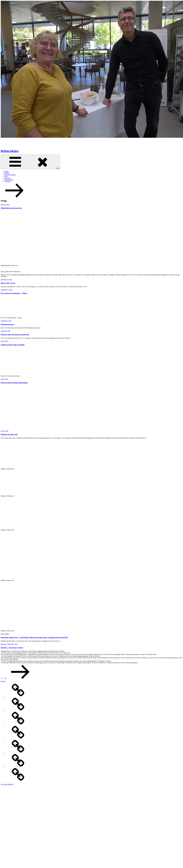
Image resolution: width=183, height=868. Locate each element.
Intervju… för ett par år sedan (12, 648)
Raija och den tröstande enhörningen (14, 383)
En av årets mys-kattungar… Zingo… (14, 293)
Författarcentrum (7, 324)
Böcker (6, 171)
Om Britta (7, 178)
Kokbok (7, 173)
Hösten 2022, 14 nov (8, 283)
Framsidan (7, 181)
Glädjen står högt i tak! (9, 434)
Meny (30, 162)
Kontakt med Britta (10, 175)
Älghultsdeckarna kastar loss (11, 208)
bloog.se (3, 681)
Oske (6, 176)
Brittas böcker (10, 151)
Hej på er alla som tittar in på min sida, (15, 334)
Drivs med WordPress (7, 784)
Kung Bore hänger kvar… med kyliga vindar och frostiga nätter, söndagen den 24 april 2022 (34, 637)
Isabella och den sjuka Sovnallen (13, 345)
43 (5, 678)
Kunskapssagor (9, 180)
